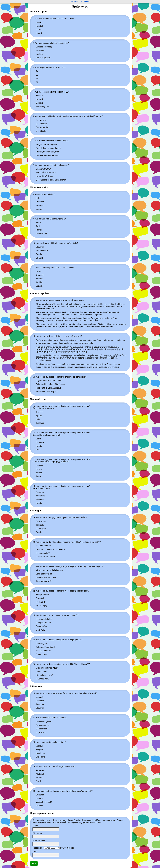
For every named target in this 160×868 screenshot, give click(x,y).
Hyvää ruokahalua (44, 619)
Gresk (39, 781)
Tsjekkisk (40, 704)
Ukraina (39, 465)
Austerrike (40, 496)
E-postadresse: (39, 841)
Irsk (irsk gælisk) (43, 58)
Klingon (39, 750)
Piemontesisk (42, 251)
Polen (39, 450)
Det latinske (41, 131)
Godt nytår (41, 630)
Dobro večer (41, 626)
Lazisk (39, 271)
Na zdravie (41, 521)
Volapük (40, 746)
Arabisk (39, 282)
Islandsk (40, 806)
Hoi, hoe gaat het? (44, 546)
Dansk (39, 30)
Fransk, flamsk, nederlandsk (48, 148)
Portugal (40, 205)
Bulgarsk (40, 795)
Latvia (39, 439)
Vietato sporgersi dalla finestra (49, 570)
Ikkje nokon (41, 732)
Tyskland (40, 423)
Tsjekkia (40, 412)
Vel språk (74, 1)
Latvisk (39, 33)
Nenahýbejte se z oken (46, 577)
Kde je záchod (42, 595)
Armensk (40, 770)
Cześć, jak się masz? (45, 557)
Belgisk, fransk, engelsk (46, 144)
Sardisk (39, 254)
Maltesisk (40, 774)
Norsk (39, 22)
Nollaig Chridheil (43, 651)
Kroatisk (40, 26)
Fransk (39, 230)
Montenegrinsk (43, 107)
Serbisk (39, 103)
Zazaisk (39, 286)
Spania (39, 209)
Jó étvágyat (41, 529)
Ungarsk (40, 697)
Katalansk (40, 50)
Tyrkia (39, 476)
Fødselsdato (38, 848)
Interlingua (41, 753)
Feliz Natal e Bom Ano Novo (48, 388)
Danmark (40, 442)
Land (35, 852)
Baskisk (39, 54)
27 (37, 82)
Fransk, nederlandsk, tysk (47, 152)
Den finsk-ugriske (44, 721)
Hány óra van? (42, 679)
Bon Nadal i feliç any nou (47, 392)
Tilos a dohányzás (44, 581)
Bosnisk (39, 96)
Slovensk (40, 247)
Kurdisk (39, 279)
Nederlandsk (42, 233)
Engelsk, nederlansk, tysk (47, 155)
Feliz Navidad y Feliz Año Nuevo (50, 384)
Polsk (38, 223)
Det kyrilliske (42, 124)
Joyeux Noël (41, 654)
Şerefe (39, 532)
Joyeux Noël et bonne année (49, 381)
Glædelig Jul (42, 643)
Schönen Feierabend (45, 647)
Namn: (35, 826)
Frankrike (40, 202)
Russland (40, 492)
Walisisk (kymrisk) (44, 47)
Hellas (39, 469)
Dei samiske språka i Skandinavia (51, 180)
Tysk (38, 226)
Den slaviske (42, 729)
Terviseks (40, 525)
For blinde (85, 1)
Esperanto (41, 757)
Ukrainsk (40, 701)
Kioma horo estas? (44, 675)
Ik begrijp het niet (44, 623)
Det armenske (42, 127)
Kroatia (39, 446)
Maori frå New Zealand (46, 173)
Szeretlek (40, 598)
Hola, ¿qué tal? (43, 553)
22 (37, 75)
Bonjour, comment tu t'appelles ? (50, 549)
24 (37, 71)
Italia (38, 198)
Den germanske (43, 725)
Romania (40, 499)
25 (37, 78)
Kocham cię (41, 602)
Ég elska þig (41, 605)
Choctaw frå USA (44, 169)
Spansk (39, 258)
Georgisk (40, 275)
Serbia (39, 473)
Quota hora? (42, 672)
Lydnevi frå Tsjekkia (45, 176)
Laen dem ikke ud (44, 574)
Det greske (41, 120)
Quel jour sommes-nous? (47, 668)
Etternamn (37, 833)
